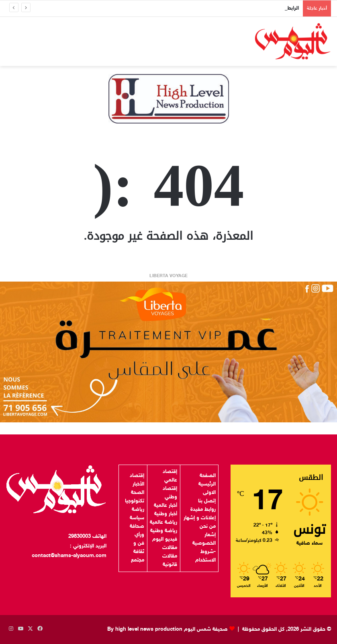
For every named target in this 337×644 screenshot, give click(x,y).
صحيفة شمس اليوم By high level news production (167, 630)
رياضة (138, 510)
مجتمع (138, 560)
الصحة (138, 493)
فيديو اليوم (165, 539)
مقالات (170, 548)
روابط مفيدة (203, 510)
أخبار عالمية (165, 506)
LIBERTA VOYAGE (168, 276)
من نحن (208, 527)
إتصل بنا (207, 501)
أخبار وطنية (166, 514)
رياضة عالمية (163, 523)
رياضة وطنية (164, 531)
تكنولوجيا (135, 501)
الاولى (209, 493)
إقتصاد (137, 476)
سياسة (137, 518)
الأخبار (138, 484)
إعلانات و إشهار (200, 518)
